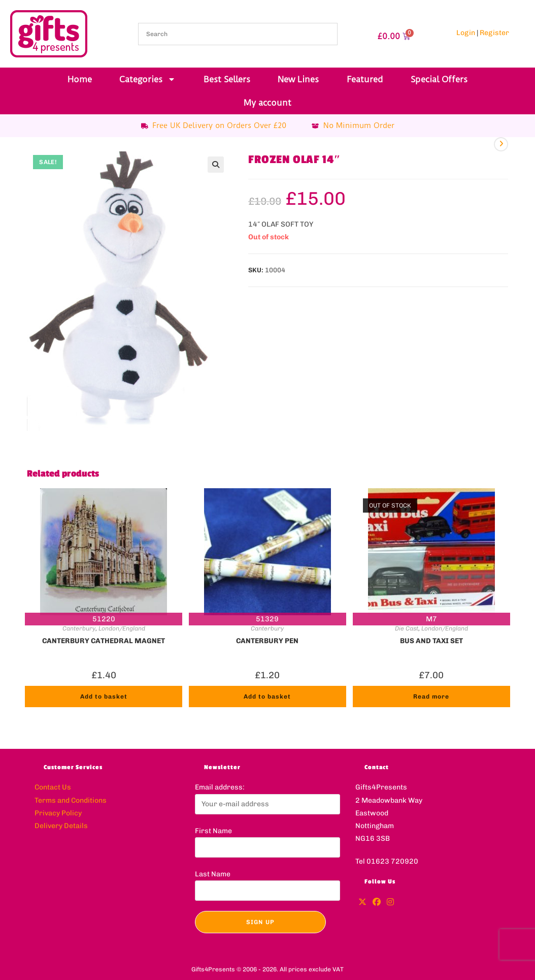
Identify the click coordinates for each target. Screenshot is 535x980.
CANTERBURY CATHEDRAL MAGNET (104, 641)
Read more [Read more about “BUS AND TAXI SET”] (431, 697)
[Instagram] (390, 903)
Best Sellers (227, 79)
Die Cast (407, 628)
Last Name (213, 874)
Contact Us (53, 787)
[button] (216, 165)
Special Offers (439, 79)
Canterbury (79, 628)
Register (494, 33)
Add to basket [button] (104, 697)
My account (267, 103)
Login (466, 33)
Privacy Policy (58, 813)
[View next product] (501, 144)
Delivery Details (61, 826)
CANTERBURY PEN (267, 641)
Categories (147, 79)
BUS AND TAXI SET (431, 641)
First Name (213, 831)
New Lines (298, 79)
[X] (362, 903)
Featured (365, 79)
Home (80, 79)
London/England (122, 628)
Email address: (220, 787)
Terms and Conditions (71, 800)
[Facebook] (377, 903)
